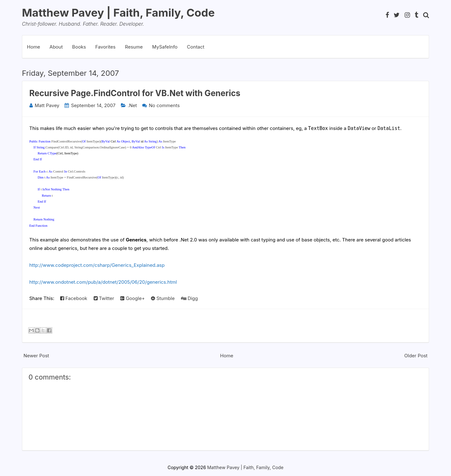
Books (79, 47)
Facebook (74, 298)
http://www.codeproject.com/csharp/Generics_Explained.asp (97, 265)
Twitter (104, 298)
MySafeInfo (165, 47)
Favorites (105, 47)
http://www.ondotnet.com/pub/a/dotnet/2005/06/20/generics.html (103, 282)
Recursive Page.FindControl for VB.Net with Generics (135, 93)
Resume (134, 47)
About (56, 47)
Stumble (163, 298)
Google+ (132, 298)
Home (34, 47)
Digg (189, 298)
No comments (164, 105)
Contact (196, 47)
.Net (132, 105)
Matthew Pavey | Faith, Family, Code (118, 13)
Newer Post (36, 356)
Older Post (416, 356)
